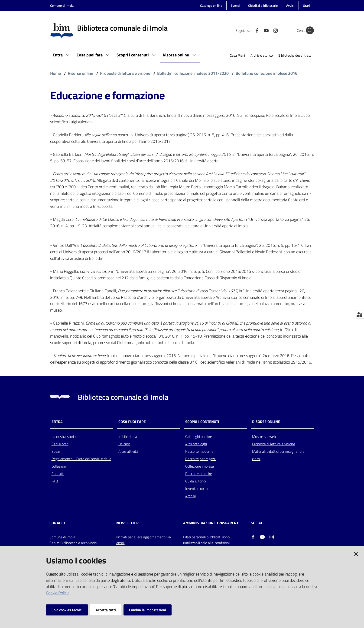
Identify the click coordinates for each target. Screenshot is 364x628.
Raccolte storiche (199, 474)
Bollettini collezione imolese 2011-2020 (193, 73)
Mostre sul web (264, 436)
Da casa (124, 444)
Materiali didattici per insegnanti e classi (278, 455)
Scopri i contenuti (202, 422)
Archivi (190, 496)
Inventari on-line (198, 488)
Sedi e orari (60, 444)
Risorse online (80, 73)
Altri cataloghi (196, 444)
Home (55, 73)
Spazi (56, 451)
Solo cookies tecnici (67, 610)
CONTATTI (57, 523)
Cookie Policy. (58, 593)
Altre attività (128, 451)
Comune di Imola (62, 5)
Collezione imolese (200, 466)
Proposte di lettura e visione (125, 73)
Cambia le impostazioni (148, 610)
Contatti (58, 474)
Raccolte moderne (199, 451)
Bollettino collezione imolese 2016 (266, 73)
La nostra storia (64, 436)
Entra (57, 422)
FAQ (55, 481)
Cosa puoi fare (132, 422)
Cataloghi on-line (199, 436)
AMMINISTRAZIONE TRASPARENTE (212, 523)
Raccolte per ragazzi (201, 459)
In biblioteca (128, 436)
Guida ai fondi (196, 481)
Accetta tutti (106, 610)
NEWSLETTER (127, 523)
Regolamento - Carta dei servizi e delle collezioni (81, 462)
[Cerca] (308, 30)
